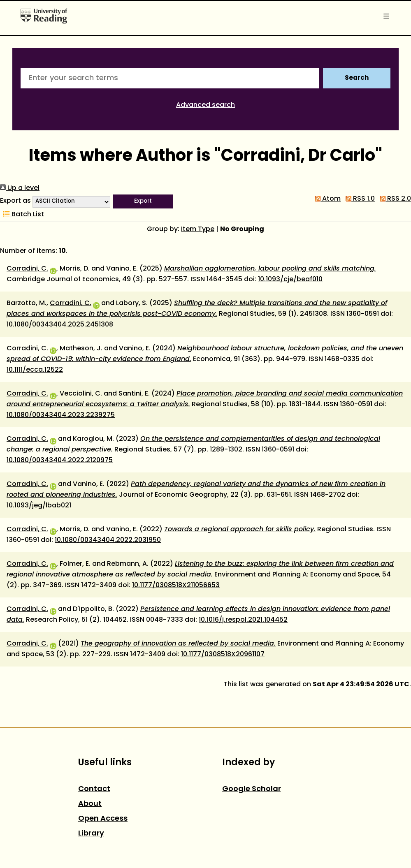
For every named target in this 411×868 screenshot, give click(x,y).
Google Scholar (252, 789)
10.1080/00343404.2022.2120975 (60, 461)
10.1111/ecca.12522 (35, 370)
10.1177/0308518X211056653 (176, 586)
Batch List (22, 215)
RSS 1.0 (359, 199)
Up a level (20, 188)
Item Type (198, 229)
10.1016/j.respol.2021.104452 (243, 620)
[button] (143, 201)
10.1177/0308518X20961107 (223, 655)
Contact (94, 789)
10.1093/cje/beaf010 (290, 280)
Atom (326, 199)
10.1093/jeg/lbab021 (39, 506)
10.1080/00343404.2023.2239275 (61, 415)
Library (91, 834)
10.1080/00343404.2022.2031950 (108, 540)
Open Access (103, 819)
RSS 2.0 (394, 199)
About (90, 804)
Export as (15, 201)
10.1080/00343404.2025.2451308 (60, 325)
